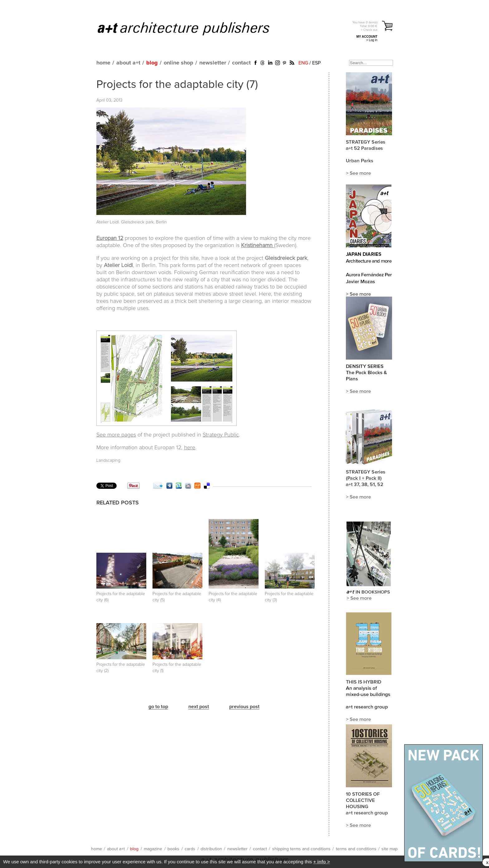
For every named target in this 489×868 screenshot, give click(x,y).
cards (190, 849)
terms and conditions (356, 849)
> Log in (372, 40)
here (190, 448)
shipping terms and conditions (301, 849)
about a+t (128, 63)
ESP (316, 63)
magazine (153, 849)
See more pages (116, 435)
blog (152, 63)
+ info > (321, 862)
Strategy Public (221, 435)
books (173, 849)
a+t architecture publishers (191, 28)
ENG (303, 63)
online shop (179, 63)
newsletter (213, 63)
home (103, 63)
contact (241, 63)
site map (390, 849)
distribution (211, 849)
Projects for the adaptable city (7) (177, 85)
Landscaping (108, 460)
